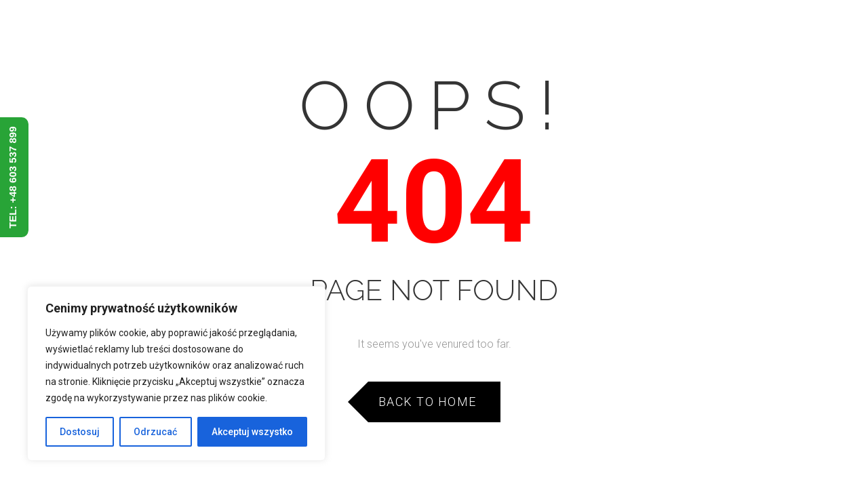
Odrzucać (155, 432)
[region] (176, 373)
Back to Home (428, 402)
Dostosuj (80, 432)
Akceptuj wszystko (252, 432)
